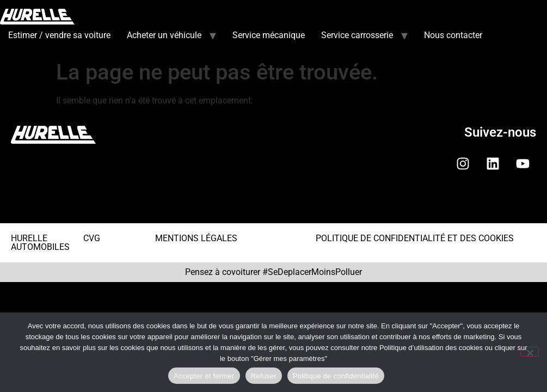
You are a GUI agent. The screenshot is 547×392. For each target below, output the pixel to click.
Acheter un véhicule (164, 35)
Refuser (264, 376)
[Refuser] (530, 352)
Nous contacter (453, 35)
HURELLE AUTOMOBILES (40, 243)
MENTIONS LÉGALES (196, 238)
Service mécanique (269, 35)
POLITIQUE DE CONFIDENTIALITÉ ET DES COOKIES (415, 238)
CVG (92, 238)
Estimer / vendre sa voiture (59, 35)
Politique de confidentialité (336, 376)
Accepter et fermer (204, 376)
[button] (273, 205)
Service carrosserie (357, 35)
